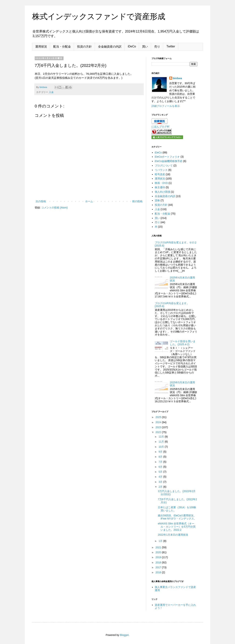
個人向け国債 (162, 192)
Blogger (124, 635)
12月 (161, 437)
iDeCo (132, 46)
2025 (159, 417)
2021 (159, 547)
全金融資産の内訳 (110, 47)
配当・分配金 (62, 47)
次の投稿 (41, 201)
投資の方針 (84, 47)
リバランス (161, 170)
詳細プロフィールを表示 (166, 106)
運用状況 (41, 47)
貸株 (157, 200)
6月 (161, 467)
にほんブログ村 (160, 127)
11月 (161, 442)
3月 (161, 482)
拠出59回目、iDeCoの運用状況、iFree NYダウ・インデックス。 (177, 517)
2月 (161, 487)
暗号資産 (160, 174)
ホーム (89, 201)
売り (157, 47)
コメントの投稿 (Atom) (55, 208)
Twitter (171, 46)
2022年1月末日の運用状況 (173, 535)
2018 (159, 562)
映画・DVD (161, 183)
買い (145, 47)
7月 (161, 462)
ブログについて (164, 166)
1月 (161, 541)
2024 (159, 422)
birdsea (178, 78)
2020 (159, 552)
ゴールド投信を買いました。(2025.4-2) (183, 343)
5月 (161, 472)
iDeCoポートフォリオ (167, 157)
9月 (161, 452)
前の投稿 (137, 201)
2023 (159, 427)
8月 (161, 457)
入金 (51, 92)
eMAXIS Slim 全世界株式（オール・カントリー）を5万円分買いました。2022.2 (177, 527)
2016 (159, 572)
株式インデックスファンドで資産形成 (99, 16)
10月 (161, 447)
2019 (159, 557)
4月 (161, 477)
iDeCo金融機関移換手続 (169, 161)
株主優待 (160, 187)
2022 (159, 432)
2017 (159, 567)
